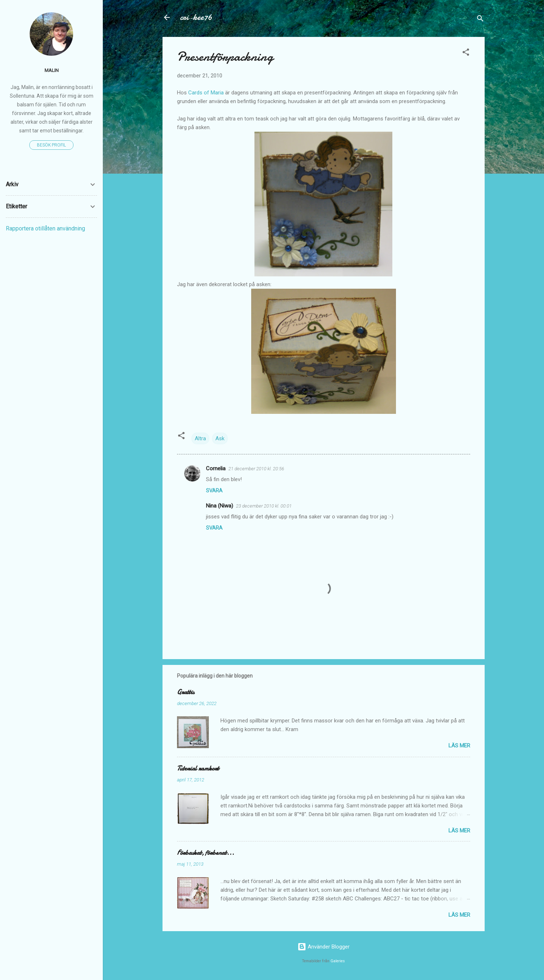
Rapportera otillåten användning (45, 228)
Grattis (186, 692)
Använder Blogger (324, 947)
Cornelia (216, 468)
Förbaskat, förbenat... (206, 853)
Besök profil (51, 145)
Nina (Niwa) (220, 506)
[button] (466, 53)
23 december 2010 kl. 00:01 (264, 506)
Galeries (338, 961)
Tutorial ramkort (198, 769)
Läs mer (459, 746)
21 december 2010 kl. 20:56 (256, 469)
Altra (200, 438)
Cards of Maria (205, 93)
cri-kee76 (196, 17)
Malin (52, 70)
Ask (220, 438)
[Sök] (480, 20)
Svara (214, 491)
